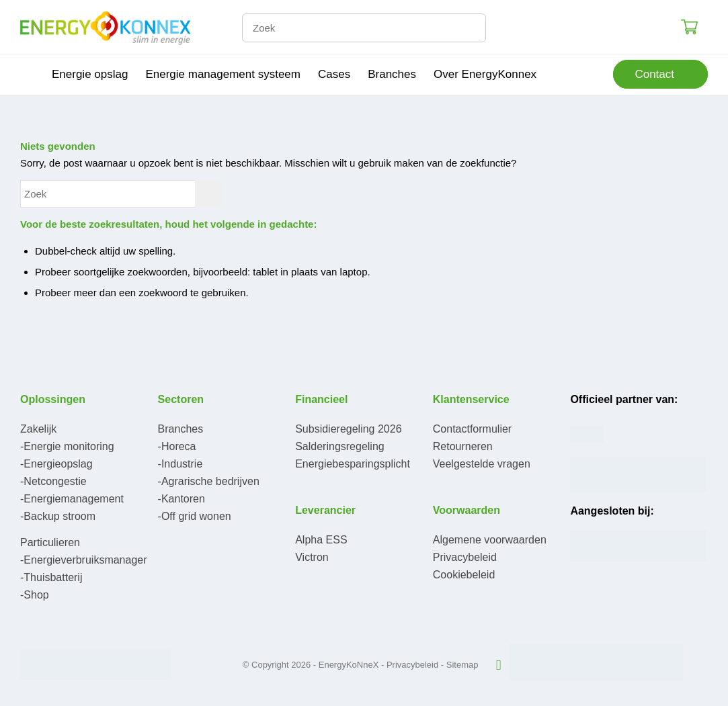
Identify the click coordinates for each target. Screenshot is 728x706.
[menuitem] (32, 75)
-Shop (35, 595)
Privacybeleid (465, 557)
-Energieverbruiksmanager (84, 560)
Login (643, 27)
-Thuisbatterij (51, 577)
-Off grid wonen (195, 516)
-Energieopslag (56, 464)
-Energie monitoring (67, 446)
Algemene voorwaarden (490, 540)
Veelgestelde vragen (482, 464)
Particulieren (50, 542)
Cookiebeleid (464, 575)
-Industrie (180, 464)
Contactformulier (472, 429)
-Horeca (177, 446)
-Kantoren (181, 499)
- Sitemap (460, 665)
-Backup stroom (58, 516)
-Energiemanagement (72, 499)
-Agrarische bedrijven (209, 481)
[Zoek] (364, 28)
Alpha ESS (321, 540)
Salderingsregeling (340, 446)
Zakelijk (38, 429)
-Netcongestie (53, 481)
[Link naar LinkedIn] (499, 665)
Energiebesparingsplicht (353, 464)
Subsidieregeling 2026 (348, 429)
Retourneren (463, 446)
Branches (181, 429)
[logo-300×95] (105, 27)
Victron (312, 557)
